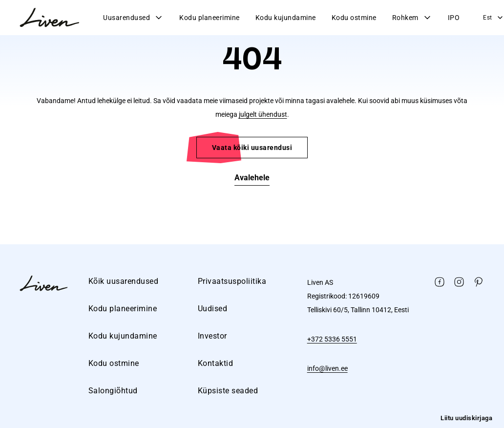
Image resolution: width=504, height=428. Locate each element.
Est (493, 18)
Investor (212, 336)
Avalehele (252, 178)
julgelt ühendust (263, 114)
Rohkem (412, 18)
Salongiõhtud (113, 391)
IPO (454, 18)
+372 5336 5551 (332, 339)
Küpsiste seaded (228, 391)
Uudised (213, 309)
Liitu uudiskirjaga (466, 418)
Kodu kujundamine (286, 18)
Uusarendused (133, 18)
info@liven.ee (327, 368)
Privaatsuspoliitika (232, 281)
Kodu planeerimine (210, 18)
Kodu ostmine (354, 18)
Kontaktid (216, 363)
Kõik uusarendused (124, 281)
